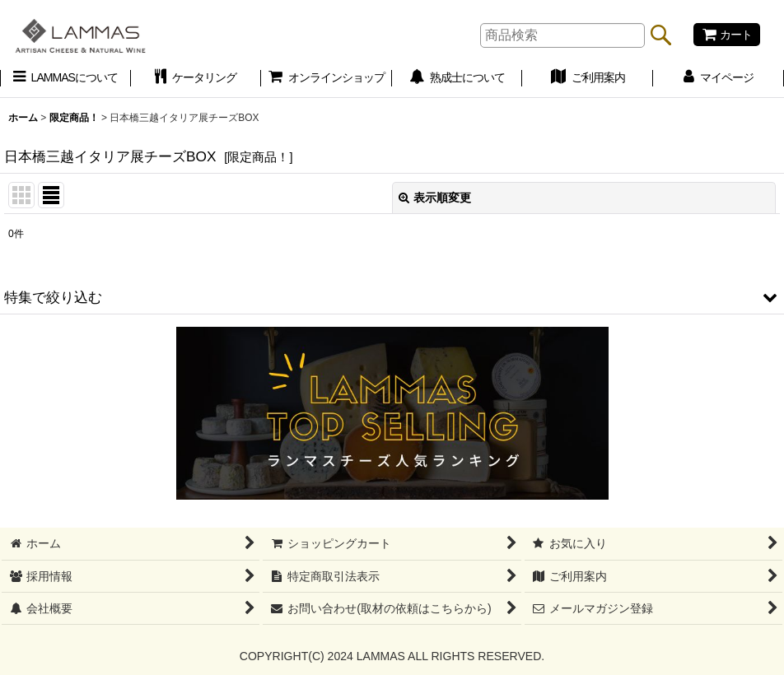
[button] (392, 297)
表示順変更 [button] (435, 198)
